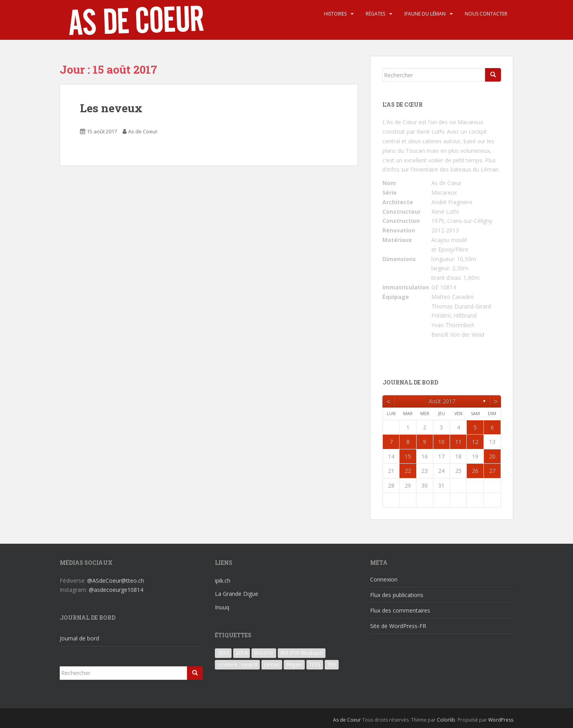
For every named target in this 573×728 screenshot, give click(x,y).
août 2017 (442, 401)
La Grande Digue (237, 594)
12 (475, 442)
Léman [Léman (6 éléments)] (272, 665)
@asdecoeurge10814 (116, 590)
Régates (375, 14)
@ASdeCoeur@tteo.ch (116, 581)
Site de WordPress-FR (398, 626)
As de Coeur (143, 131)
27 (492, 471)
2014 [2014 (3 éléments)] (242, 653)
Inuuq (222, 607)
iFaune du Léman (425, 14)
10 (441, 442)
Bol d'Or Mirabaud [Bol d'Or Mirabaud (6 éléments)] (302, 653)
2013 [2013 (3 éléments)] (223, 653)
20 (492, 456)
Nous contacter (486, 14)
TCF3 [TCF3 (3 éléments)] (315, 665)
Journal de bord (79, 638)
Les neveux (111, 108)
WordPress (501, 720)
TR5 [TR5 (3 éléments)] (332, 665)
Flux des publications (397, 595)
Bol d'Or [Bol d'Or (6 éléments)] (264, 653)
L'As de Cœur (400, 122)
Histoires (335, 14)
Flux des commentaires (400, 610)
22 (408, 471)
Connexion (384, 579)
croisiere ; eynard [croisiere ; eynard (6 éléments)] (237, 665)
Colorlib (446, 720)
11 (458, 442)
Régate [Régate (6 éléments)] (294, 665)
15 (408, 456)
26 (475, 471)
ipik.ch (223, 581)
